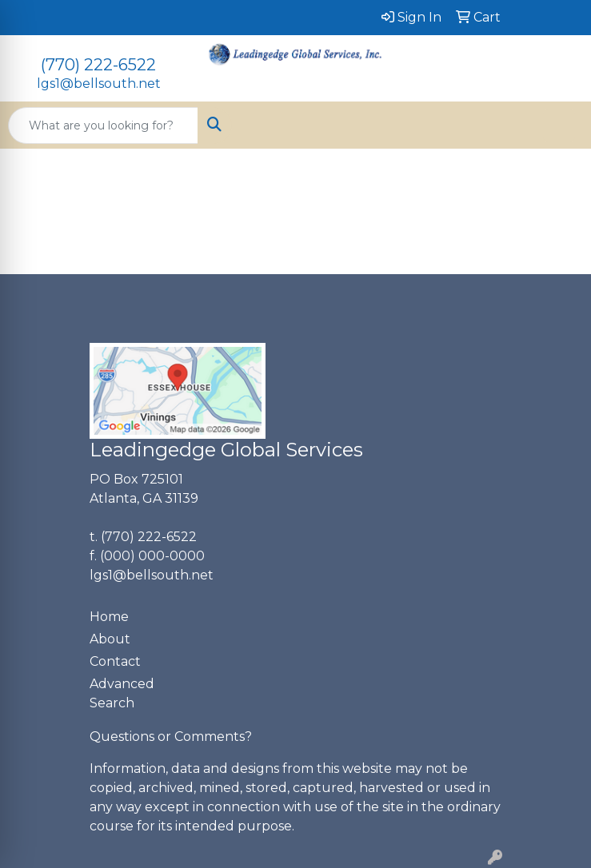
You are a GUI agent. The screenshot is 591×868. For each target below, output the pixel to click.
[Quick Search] (103, 125)
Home (109, 617)
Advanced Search (122, 693)
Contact (115, 661)
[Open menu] (559, 125)
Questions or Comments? (171, 737)
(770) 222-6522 (98, 65)
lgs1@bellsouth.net (99, 84)
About (110, 639)
